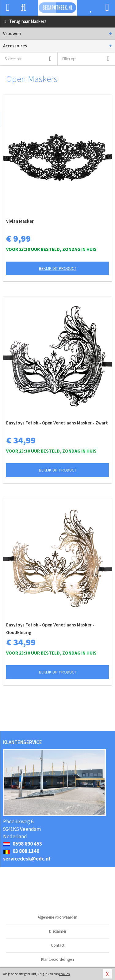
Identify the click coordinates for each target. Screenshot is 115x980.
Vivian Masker (20, 221)
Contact (58, 945)
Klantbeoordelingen (57, 959)
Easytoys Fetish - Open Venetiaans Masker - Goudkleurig (50, 629)
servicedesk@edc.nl (27, 859)
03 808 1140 (21, 851)
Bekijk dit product (58, 268)
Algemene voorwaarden (57, 917)
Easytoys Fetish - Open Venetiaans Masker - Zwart (57, 423)
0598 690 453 (23, 844)
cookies (64, 974)
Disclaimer (58, 931)
